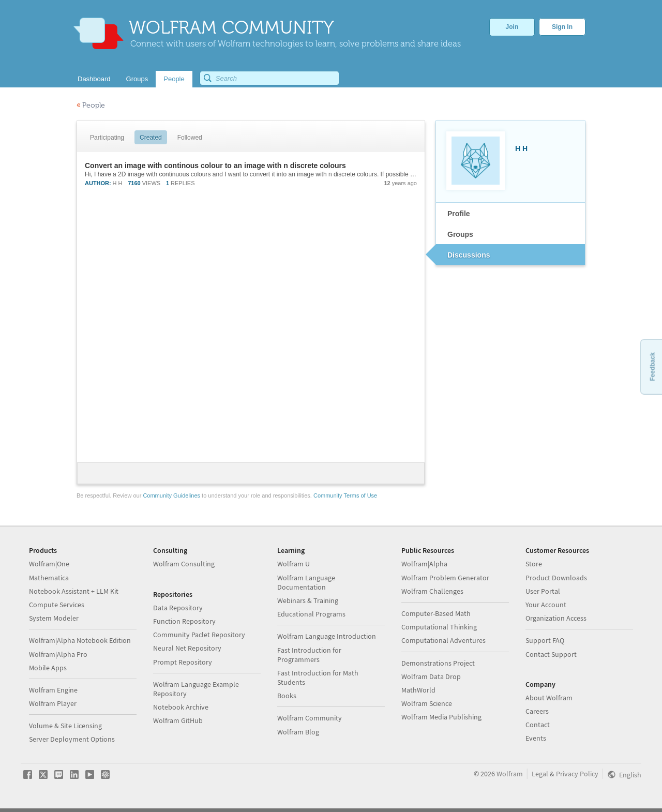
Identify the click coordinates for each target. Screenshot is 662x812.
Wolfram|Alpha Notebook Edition (80, 640)
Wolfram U (294, 564)
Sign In (562, 27)
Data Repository (178, 608)
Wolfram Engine (53, 690)
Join (512, 27)
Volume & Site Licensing (65, 726)
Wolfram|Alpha (424, 564)
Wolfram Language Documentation (306, 582)
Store (534, 564)
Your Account (546, 605)
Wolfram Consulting (184, 564)
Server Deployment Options (72, 739)
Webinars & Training (308, 600)
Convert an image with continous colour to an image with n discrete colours (215, 166)
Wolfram (510, 774)
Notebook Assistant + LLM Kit (74, 591)
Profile (459, 214)
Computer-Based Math (436, 613)
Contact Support (551, 654)
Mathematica (49, 578)
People (91, 105)
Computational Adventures (443, 640)
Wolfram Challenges (432, 591)
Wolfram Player (53, 703)
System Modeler (54, 618)
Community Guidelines (171, 495)
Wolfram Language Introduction (327, 636)
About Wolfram (549, 698)
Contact (538, 725)
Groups (460, 234)
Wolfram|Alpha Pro (58, 654)
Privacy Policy (577, 774)
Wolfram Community (310, 718)
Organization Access (556, 618)
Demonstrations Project (438, 663)
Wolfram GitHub (178, 720)
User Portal (543, 591)
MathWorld (418, 690)
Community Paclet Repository (199, 635)
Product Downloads (556, 578)
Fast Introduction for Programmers (309, 655)
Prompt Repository (183, 662)
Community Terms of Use (345, 495)
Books (287, 696)
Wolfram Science (427, 703)
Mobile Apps (48, 668)
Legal (540, 774)
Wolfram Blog (298, 732)
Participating (107, 138)
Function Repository (184, 621)
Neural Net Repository (187, 648)
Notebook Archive (181, 707)
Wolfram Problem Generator (445, 578)
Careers (537, 711)
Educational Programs (311, 614)
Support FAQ (545, 640)
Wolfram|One (49, 564)
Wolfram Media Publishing (441, 717)
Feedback (652, 366)
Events (536, 738)
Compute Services (57, 605)
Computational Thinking (439, 627)
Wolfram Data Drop (431, 676)
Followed (190, 138)
